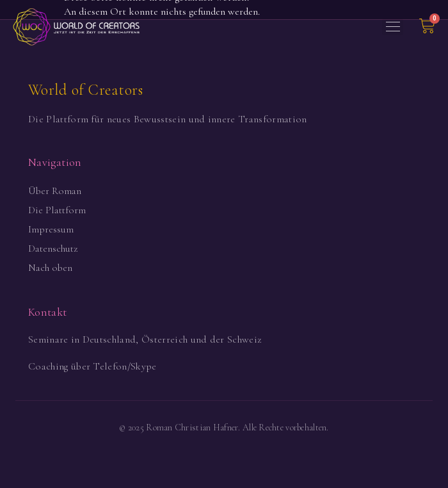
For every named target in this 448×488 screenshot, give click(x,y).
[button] (393, 27)
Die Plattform (57, 210)
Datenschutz (53, 248)
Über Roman (55, 191)
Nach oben (50, 268)
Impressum (51, 229)
